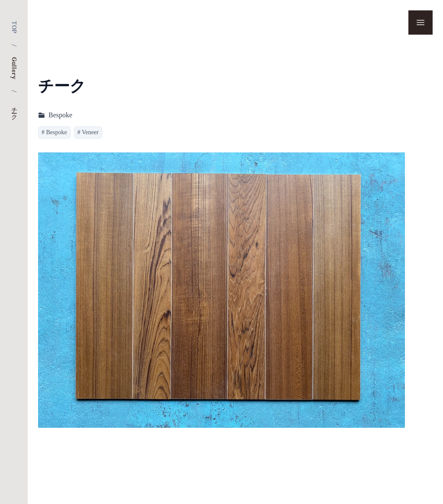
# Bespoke (54, 132)
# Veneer (88, 132)
